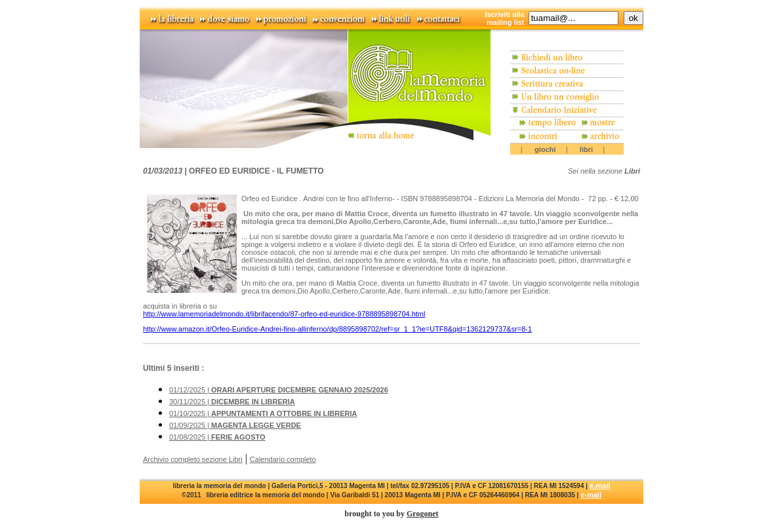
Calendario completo (283, 459)
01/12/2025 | (279, 390)
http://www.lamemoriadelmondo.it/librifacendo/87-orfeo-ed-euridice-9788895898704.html (284, 314)
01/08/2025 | (217, 437)
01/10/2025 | (263, 413)
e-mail (600, 485)
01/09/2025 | (235, 425)
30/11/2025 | (232, 402)
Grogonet (422, 514)
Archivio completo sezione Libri (193, 459)
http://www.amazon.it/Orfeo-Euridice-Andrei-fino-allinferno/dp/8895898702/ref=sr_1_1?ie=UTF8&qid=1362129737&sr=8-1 (337, 329)
